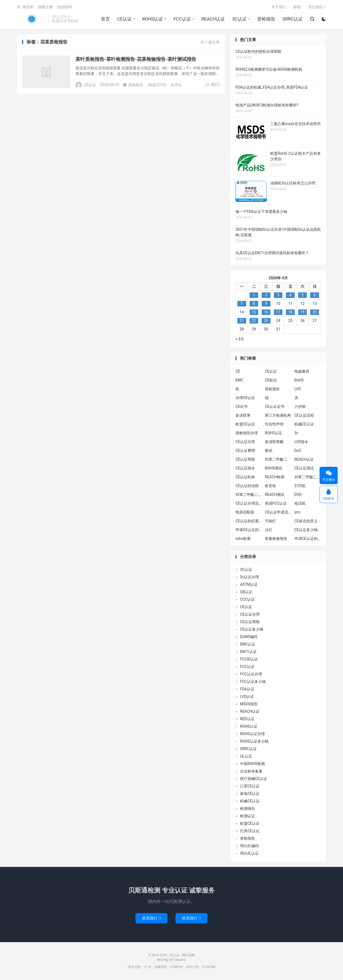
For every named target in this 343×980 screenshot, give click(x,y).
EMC (239, 380)
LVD (298, 389)
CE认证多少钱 (306, 530)
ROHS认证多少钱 (254, 741)
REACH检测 (275, 477)
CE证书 (242, 407)
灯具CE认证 (250, 831)
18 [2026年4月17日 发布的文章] (290, 312)
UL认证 (246, 756)
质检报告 (266, 19)
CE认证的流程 (247, 486)
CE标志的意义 (306, 521)
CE (238, 371)
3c (296, 433)
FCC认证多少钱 (253, 682)
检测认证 (248, 816)
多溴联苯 (243, 415)
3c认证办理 (250, 577)
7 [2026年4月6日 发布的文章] (242, 304)
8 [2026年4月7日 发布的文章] (254, 304)
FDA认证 (247, 689)
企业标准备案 (251, 771)
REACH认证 (213, 19)
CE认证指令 (245, 468)
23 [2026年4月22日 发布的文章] (266, 321)
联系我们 (151, 918)
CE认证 (31, 19)
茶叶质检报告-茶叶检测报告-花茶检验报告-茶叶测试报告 (136, 59)
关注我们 (316, 7)
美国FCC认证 (276, 503)
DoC (298, 451)
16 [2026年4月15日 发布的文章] (266, 312)
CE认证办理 (245, 442)
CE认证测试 (304, 468)
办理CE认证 (245, 398)
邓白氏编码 (249, 846)
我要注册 (45, 7)
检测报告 (248, 808)
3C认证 (239, 19)
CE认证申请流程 (278, 512)
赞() (213, 85)
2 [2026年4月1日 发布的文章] (266, 295)
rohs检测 (243, 539)
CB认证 (246, 592)
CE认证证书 (275, 407)
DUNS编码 (249, 637)
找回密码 (65, 7)
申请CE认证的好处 (308, 539)
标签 (297, 7)
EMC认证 (248, 644)
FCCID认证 (249, 659)
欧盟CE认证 (245, 424)
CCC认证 (247, 599)
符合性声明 (274, 424)
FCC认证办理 (251, 674)
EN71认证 (248, 652)
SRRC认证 (293, 19)
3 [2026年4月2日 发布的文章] (278, 295)
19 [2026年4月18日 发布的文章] (302, 312)
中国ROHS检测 (252, 764)
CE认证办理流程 (249, 503)
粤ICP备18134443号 (172, 960)
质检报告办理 (247, 433)
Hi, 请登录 (25, 7)
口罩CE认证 (250, 786)
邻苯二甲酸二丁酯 (249, 495)
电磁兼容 (302, 371)
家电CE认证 (250, 794)
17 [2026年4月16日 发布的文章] (278, 312)
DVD (298, 495)
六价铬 (300, 407)
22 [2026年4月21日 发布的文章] (254, 321)
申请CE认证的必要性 (249, 530)
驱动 (269, 451)
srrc (298, 512)
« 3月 (240, 339)
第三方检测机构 (278, 415)
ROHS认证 (153, 19)
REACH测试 (275, 495)
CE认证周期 (245, 459)
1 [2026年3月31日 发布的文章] (254, 295)
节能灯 (270, 521)
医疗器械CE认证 (254, 779)
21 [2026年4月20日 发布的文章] (242, 321)
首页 (105, 19)
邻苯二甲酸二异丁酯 (308, 477)
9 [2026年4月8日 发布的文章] (266, 304)
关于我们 (279, 7)
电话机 (300, 503)
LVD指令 (301, 442)
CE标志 (271, 380)
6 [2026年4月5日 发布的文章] (315, 295)
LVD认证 (247, 696)
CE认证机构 (245, 477)
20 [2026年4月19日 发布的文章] (315, 312)
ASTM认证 (249, 584)
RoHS (299, 380)
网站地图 (188, 955)
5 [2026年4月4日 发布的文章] (302, 295)
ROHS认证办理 (252, 734)
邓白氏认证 (249, 853)
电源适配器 (245, 512)
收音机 (270, 486)
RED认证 (247, 719)
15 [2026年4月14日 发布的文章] (254, 312)
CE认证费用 (245, 451)
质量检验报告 (276, 539)
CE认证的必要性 (249, 521)
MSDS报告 (249, 704)
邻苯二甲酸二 (276, 459)
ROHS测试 (274, 468)
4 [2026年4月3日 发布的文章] (290, 295)
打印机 (300, 486)
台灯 (269, 530)
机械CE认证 (304, 424)
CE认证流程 (304, 415)
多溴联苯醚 (274, 442)
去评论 (176, 85)
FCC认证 (182, 19)
